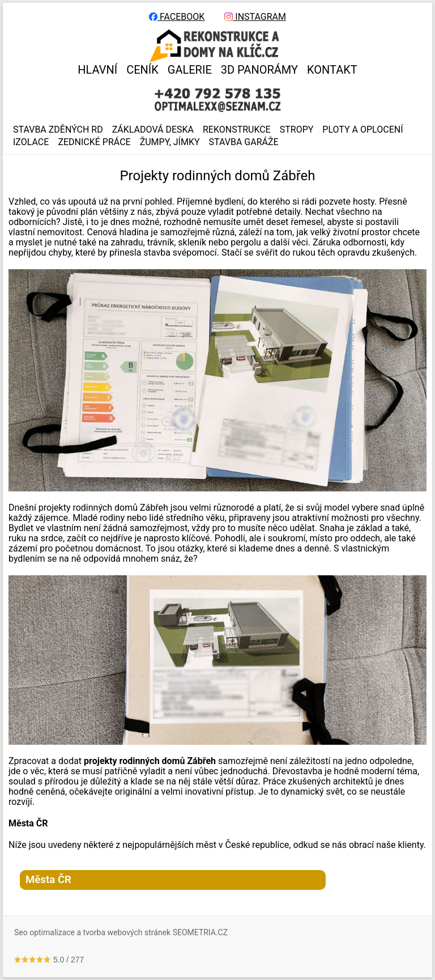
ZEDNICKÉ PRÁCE (94, 142)
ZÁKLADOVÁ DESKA (153, 130)
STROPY (297, 130)
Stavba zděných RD (58, 130)
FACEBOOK (177, 17)
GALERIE (190, 70)
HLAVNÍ (97, 70)
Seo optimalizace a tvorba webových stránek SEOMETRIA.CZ (121, 932)
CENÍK (142, 70)
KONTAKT (332, 70)
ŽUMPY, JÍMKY (170, 142)
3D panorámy (259, 70)
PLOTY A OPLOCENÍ (362, 130)
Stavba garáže (244, 142)
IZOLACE (31, 142)
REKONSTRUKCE (237, 130)
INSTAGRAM (255, 17)
